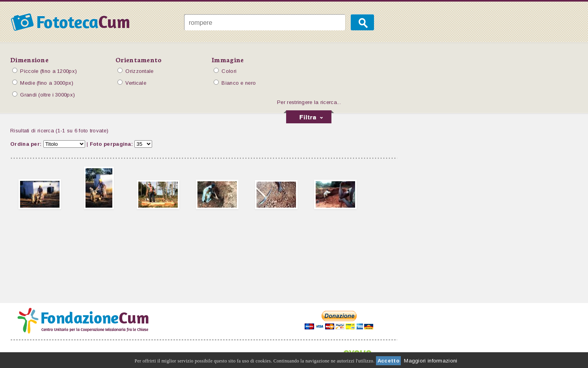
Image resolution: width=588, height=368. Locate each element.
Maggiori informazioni (431, 361)
